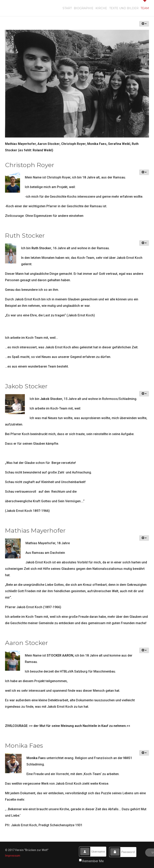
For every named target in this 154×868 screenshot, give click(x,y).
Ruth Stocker (25, 236)
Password (120, 848)
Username (90, 848)
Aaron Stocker (26, 643)
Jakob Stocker (26, 386)
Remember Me (93, 861)
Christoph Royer (30, 165)
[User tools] (144, 24)
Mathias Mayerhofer (35, 531)
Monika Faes (24, 746)
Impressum (13, 856)
